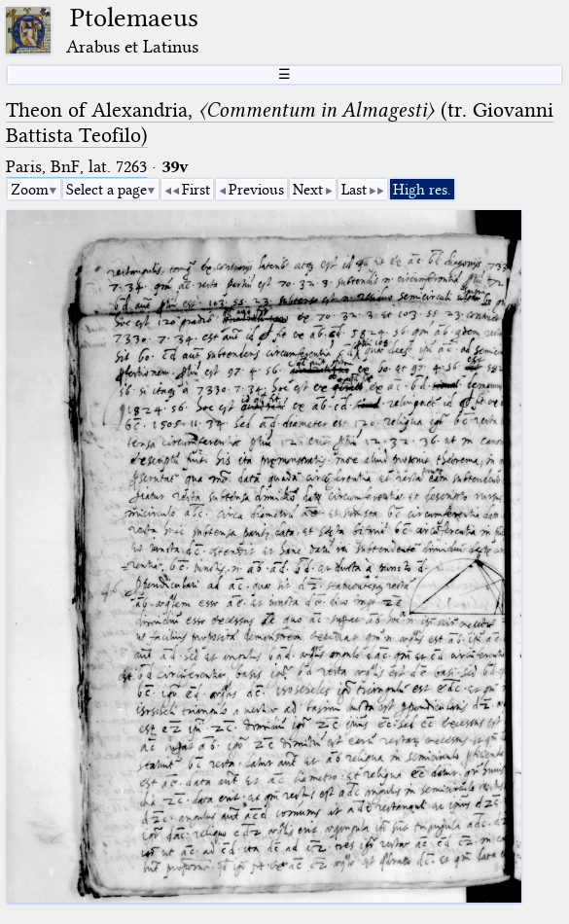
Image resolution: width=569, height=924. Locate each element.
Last (354, 190)
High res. (422, 190)
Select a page (107, 190)
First (196, 190)
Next (308, 190)
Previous (256, 190)
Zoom (30, 190)
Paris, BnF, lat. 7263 (76, 167)
